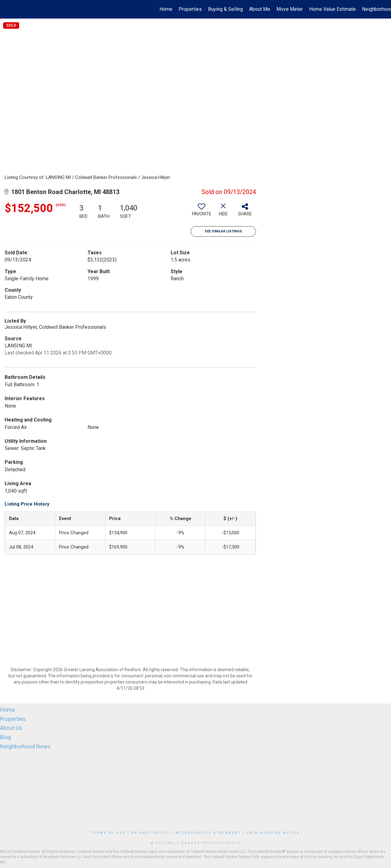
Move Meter (290, 9)
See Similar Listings (223, 231)
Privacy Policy (151, 833)
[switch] (202, 212)
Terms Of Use (108, 833)
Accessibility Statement (208, 833)
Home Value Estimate (332, 9)
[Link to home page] (8, 9)
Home (166, 9)
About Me (260, 9)
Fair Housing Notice (273, 833)
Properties (190, 9)
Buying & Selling (225, 9)
